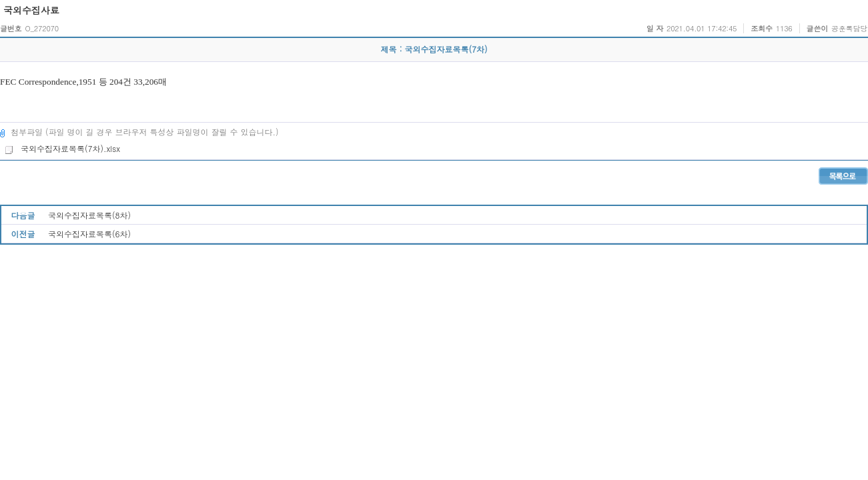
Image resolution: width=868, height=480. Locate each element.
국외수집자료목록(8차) (89, 215)
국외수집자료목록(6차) (89, 234)
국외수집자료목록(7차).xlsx (62, 148)
